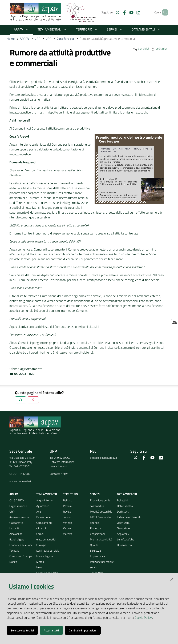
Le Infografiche (126, 539)
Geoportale (123, 528)
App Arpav (123, 534)
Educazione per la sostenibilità (100, 503)
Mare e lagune (45, 556)
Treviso (67, 517)
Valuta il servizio (59, 466)
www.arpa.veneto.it (21, 481)
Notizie (13, 562)
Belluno (68, 500)
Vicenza (68, 534)
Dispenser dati (125, 545)
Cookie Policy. (143, 618)
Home (11, 39)
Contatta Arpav (59, 474)
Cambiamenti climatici (44, 525)
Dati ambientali (146, 29)
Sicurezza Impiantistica (97, 553)
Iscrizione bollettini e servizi (102, 565)
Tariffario (14, 551)
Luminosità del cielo (48, 551)
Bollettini (122, 500)
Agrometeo (43, 506)
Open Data (123, 523)
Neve (39, 567)
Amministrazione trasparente (19, 520)
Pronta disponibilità (101, 539)
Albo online (16, 534)
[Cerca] (164, 12)
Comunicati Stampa (21, 556)
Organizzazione (18, 506)
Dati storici (123, 512)
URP (37, 39)
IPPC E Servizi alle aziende (100, 520)
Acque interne (44, 500)
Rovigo (67, 512)
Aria (39, 512)
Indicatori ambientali (129, 517)
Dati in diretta (125, 506)
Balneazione (43, 517)
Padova (67, 506)
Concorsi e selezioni (21, 545)
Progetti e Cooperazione (98, 531)
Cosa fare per (66, 39)
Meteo (40, 562)
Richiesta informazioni (62, 462)
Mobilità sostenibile (101, 512)
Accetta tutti (51, 630)
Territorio (87, 29)
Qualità (94, 545)
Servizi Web (97, 573)
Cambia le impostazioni (83, 630)
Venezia (68, 523)
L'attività (14, 528)
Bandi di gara (17, 539)
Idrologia (41, 545)
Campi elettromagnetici (46, 537)
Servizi (115, 29)
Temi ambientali (53, 29)
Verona (67, 528)
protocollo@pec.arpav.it (104, 458)
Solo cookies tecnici (22, 630)
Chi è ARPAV (17, 500)
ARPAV (22, 29)
